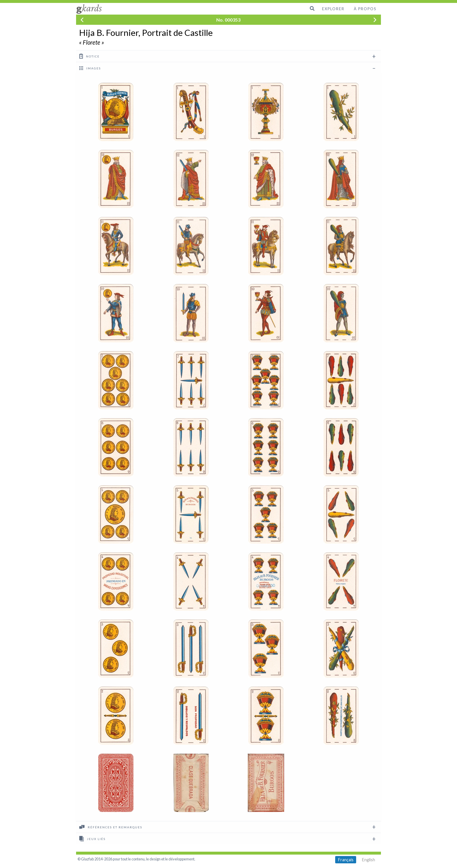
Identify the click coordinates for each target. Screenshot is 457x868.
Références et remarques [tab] (111, 827)
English (369, 860)
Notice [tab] (89, 56)
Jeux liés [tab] (92, 839)
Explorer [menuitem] (333, 9)
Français (346, 860)
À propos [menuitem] (365, 9)
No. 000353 (228, 20)
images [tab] (90, 68)
